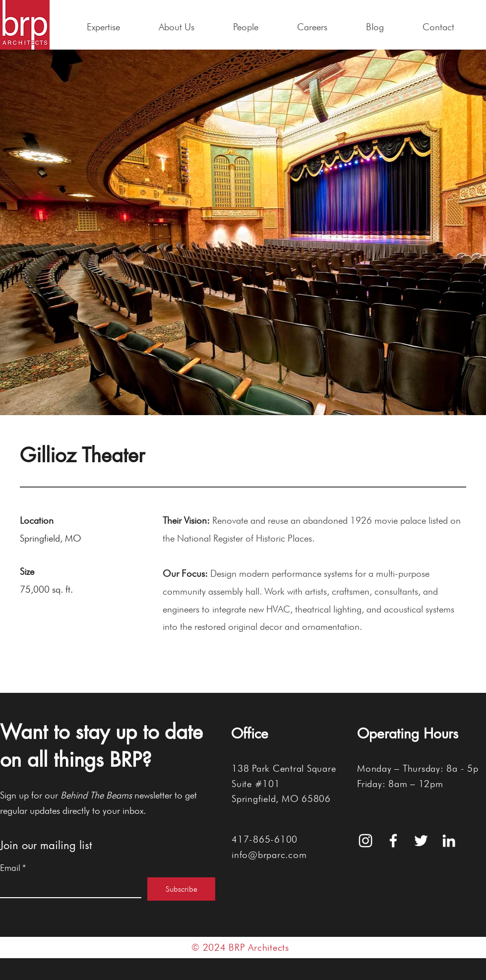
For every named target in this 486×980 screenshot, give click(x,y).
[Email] (68, 887)
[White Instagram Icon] (365, 841)
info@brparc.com (269, 855)
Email (13, 868)
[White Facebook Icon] (393, 841)
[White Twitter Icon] (421, 841)
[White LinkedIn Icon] (449, 841)
